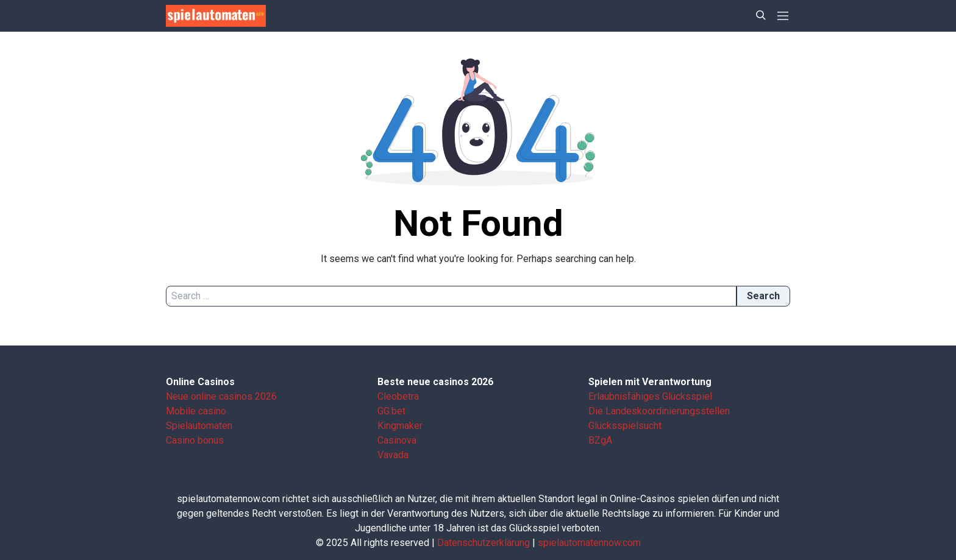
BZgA (600, 440)
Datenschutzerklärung (483, 543)
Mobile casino (196, 411)
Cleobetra (398, 396)
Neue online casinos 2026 (221, 396)
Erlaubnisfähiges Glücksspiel (650, 396)
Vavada (393, 455)
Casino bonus (195, 440)
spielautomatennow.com (589, 543)
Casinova (397, 440)
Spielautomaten (199, 426)
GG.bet (391, 411)
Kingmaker (400, 426)
